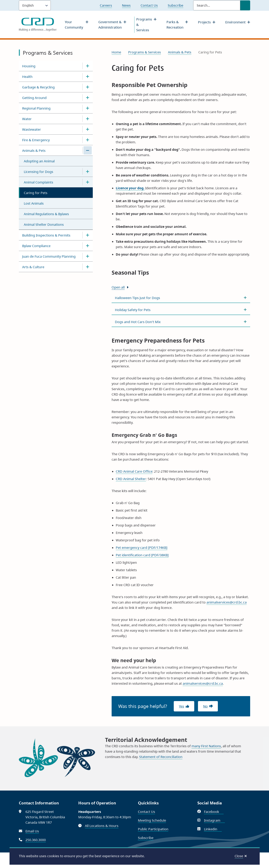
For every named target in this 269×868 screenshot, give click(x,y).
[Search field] (217, 5)
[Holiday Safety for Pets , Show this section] (181, 310)
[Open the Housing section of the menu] (88, 66)
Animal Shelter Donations (44, 225)
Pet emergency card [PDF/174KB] (142, 548)
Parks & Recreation (175, 25)
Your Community (74, 25)
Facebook (214, 812)
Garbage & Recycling (38, 87)
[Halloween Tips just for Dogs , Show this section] (181, 298)
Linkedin (213, 829)
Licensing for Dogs (39, 172)
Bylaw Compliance (36, 246)
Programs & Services (144, 25)
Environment (235, 22)
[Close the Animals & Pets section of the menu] (88, 150)
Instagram (214, 820)
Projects (204, 22)
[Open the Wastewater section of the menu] (88, 129)
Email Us (32, 831)
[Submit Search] (245, 5)
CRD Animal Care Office (134, 471)
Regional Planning (36, 108)
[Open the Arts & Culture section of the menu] (88, 267)
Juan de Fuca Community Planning (49, 256)
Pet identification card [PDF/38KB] (142, 555)
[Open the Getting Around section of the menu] (88, 98)
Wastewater (32, 129)
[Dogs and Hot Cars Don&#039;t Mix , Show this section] (181, 322)
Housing (29, 66)
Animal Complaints (39, 182)
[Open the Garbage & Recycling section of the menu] (88, 87)
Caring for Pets (36, 193)
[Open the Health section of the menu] (88, 76)
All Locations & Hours (102, 826)
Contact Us (149, 5)
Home (116, 52)
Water (27, 119)
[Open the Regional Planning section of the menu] (88, 108)
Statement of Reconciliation (161, 757)
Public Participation (153, 829)
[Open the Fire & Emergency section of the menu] (88, 140)
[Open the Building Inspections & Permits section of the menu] (88, 235)
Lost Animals (34, 203)
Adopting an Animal (39, 161)
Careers (106, 5)
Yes (182, 706)
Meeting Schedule (152, 820)
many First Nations (206, 746)
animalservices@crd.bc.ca (227, 602)
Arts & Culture (33, 267)
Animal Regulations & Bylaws (46, 214)
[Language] (35, 5)
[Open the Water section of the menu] (88, 119)
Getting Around (34, 98)
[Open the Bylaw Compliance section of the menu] (88, 246)
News (126, 5)
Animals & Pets (34, 151)
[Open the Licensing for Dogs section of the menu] (88, 171)
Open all (118, 287)
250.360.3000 (36, 840)
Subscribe (176, 5)
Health (27, 77)
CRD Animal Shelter (131, 479)
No (205, 706)
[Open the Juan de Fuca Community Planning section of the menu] (88, 256)
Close (239, 856)
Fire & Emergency (36, 140)
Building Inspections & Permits (46, 235)
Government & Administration (110, 25)
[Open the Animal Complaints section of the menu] (88, 182)
